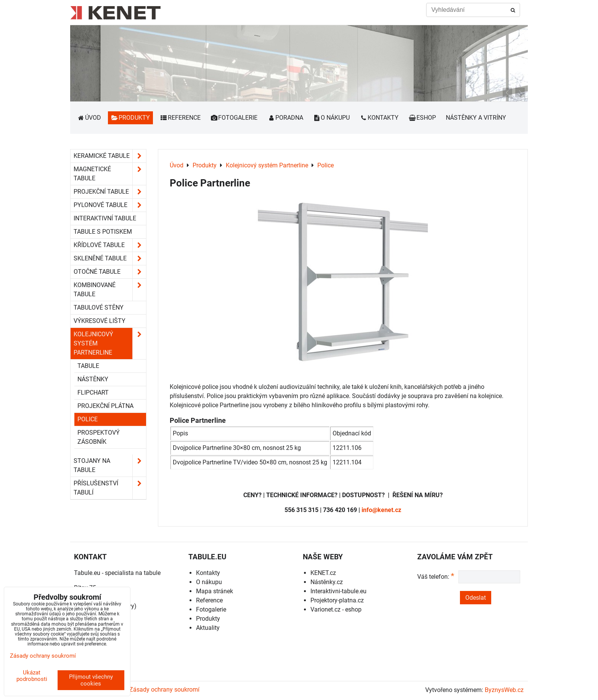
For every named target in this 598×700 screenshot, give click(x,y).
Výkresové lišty (100, 321)
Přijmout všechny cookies (91, 680)
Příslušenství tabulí (110, 488)
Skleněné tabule (110, 258)
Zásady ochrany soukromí (164, 690)
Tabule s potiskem (103, 232)
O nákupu (332, 118)
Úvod (89, 118)
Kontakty (379, 118)
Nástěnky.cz (327, 582)
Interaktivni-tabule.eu (338, 591)
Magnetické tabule (110, 174)
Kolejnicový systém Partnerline (110, 344)
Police (88, 419)
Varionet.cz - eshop (336, 609)
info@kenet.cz (381, 510)
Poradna (285, 118)
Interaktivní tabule (105, 218)
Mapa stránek (215, 591)
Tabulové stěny (99, 307)
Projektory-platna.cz (337, 600)
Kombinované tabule (110, 290)
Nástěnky (93, 379)
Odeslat (476, 598)
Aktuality (208, 628)
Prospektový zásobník (99, 437)
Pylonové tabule (110, 205)
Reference (180, 118)
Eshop (422, 118)
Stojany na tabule (110, 466)
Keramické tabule (110, 156)
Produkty (131, 118)
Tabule (88, 366)
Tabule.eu (87, 573)
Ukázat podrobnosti (32, 676)
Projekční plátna (105, 406)
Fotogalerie (234, 118)
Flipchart (93, 393)
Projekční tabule (110, 192)
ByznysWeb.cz (504, 690)
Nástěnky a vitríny (476, 118)
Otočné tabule (110, 272)
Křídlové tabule (110, 245)
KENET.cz (323, 573)
